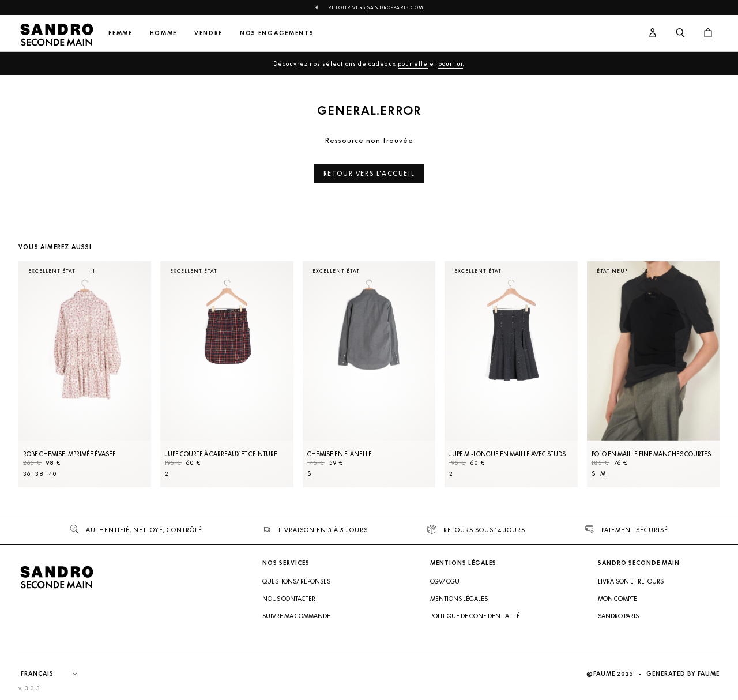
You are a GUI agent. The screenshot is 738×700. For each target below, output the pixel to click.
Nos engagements (277, 33)
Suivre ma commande (296, 616)
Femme (120, 33)
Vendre (208, 33)
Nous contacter (289, 599)
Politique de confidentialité (475, 616)
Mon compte (617, 599)
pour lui (451, 63)
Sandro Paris (618, 616)
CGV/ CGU (445, 581)
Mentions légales (459, 599)
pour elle (413, 63)
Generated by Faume (683, 674)
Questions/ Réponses (296, 581)
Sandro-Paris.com (396, 7)
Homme (163, 33)
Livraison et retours (631, 581)
